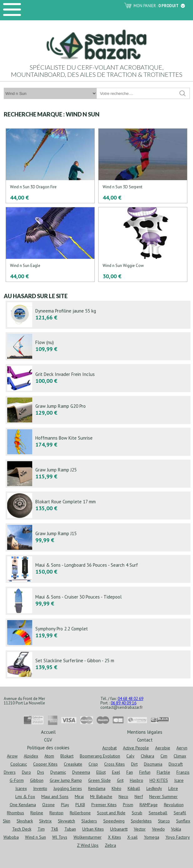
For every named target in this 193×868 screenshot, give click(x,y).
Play (65, 805)
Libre (173, 788)
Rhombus (15, 813)
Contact (145, 740)
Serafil (180, 813)
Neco (123, 796)
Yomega (152, 837)
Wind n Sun (36, 837)
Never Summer (163, 796)
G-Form (17, 780)
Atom (49, 756)
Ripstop (56, 813)
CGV (48, 740)
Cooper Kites (45, 764)
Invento (40, 788)
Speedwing (114, 821)
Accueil (48, 732)
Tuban (70, 829)
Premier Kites (104, 805)
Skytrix (45, 821)
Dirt (134, 764)
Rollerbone (80, 813)
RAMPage (149, 805)
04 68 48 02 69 (130, 699)
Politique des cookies (48, 747)
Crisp (93, 764)
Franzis (183, 772)
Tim (41, 829)
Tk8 (55, 829)
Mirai (79, 796)
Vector (140, 829)
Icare (179, 780)
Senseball (158, 813)
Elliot (101, 772)
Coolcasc (19, 764)
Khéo (117, 788)
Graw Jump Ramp (66, 780)
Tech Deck (22, 829)
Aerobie (163, 748)
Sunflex (183, 821)
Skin (7, 821)
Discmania (153, 764)
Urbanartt (119, 829)
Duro (26, 772)
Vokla (176, 829)
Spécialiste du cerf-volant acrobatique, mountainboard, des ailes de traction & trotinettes (97, 71)
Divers (10, 772)
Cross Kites (114, 764)
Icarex (21, 788)
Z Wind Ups (88, 845)
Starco (164, 821)
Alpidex (31, 756)
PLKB (80, 805)
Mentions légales (145, 732)
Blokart (67, 756)
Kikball (134, 788)
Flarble (163, 772)
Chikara (147, 756)
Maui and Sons (55, 796)
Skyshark (25, 821)
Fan (130, 772)
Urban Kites (93, 829)
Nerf (139, 796)
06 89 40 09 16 (124, 703)
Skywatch (66, 821)
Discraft (176, 764)
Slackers (89, 821)
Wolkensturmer (88, 837)
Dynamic (58, 772)
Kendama (97, 788)
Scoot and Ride (111, 813)
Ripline (37, 813)
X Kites (114, 837)
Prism (128, 805)
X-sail (132, 837)
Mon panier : (159, 6)
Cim (164, 756)
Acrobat (109, 748)
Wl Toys (60, 837)
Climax (180, 756)
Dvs (41, 772)
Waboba (11, 837)
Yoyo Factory (178, 837)
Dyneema (81, 772)
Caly (130, 756)
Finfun (145, 772)
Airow (12, 756)
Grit (120, 780)
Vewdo (158, 829)
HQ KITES (159, 780)
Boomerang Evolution (100, 756)
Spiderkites (141, 821)
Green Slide (99, 780)
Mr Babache (101, 796)
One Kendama (23, 805)
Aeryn (182, 748)
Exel (116, 772)
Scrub (137, 813)
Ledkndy (154, 788)
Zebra (110, 845)
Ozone (48, 805)
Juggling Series (68, 788)
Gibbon (37, 780)
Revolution (174, 805)
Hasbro (137, 780)
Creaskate (73, 764)
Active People (136, 748)
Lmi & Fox (25, 796)
